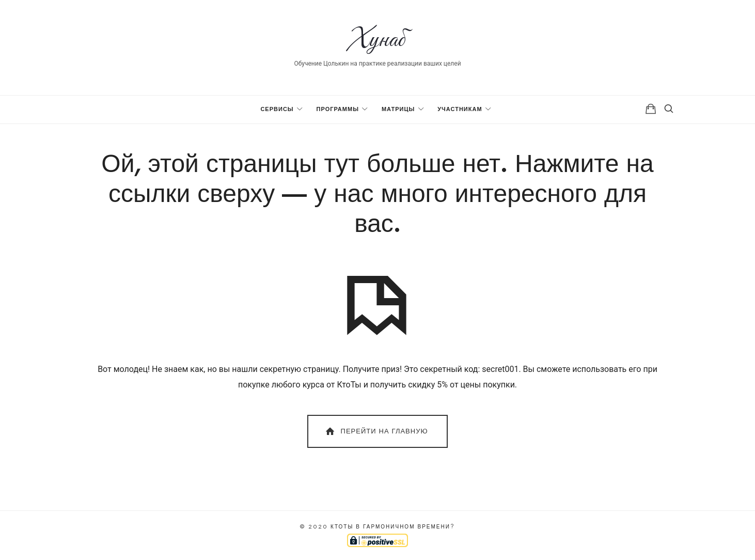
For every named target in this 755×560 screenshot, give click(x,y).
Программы (338, 109)
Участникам (460, 109)
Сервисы (277, 109)
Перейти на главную (376, 432)
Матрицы (398, 109)
